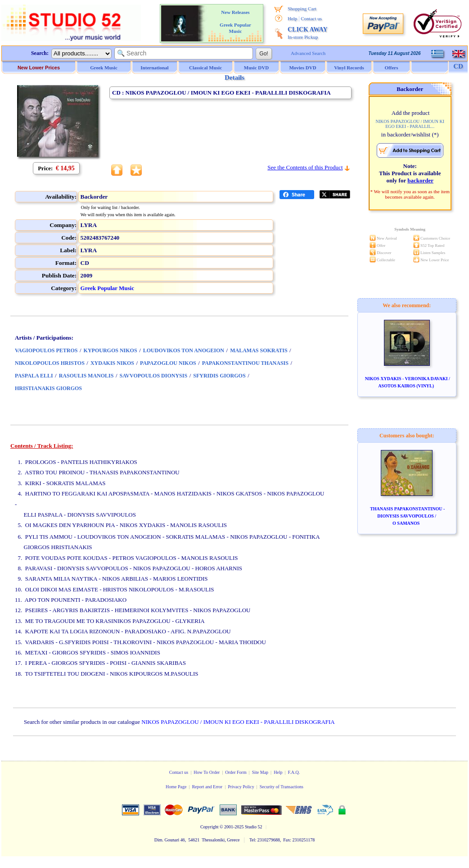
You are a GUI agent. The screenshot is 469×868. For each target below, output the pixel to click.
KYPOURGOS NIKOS (110, 350)
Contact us (311, 18)
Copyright (210, 827)
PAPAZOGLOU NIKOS (168, 363)
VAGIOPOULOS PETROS (46, 350)
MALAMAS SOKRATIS (259, 350)
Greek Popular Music (107, 288)
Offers (392, 68)
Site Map (260, 772)
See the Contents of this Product (305, 167)
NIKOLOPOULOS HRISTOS (50, 363)
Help (292, 18)
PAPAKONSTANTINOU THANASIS (245, 363)
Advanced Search (308, 53)
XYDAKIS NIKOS (112, 363)
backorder (420, 180)
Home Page (176, 787)
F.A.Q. (294, 772)
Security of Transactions (282, 787)
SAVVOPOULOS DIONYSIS (154, 376)
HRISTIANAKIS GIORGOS (48, 388)
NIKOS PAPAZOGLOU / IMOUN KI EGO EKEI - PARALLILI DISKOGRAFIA (238, 722)
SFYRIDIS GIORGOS (219, 376)
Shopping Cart (302, 9)
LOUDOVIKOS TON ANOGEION (184, 350)
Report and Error (207, 787)
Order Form (236, 772)
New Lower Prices (39, 68)
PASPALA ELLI (34, 376)
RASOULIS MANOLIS (86, 376)
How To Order (207, 772)
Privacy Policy (241, 787)
